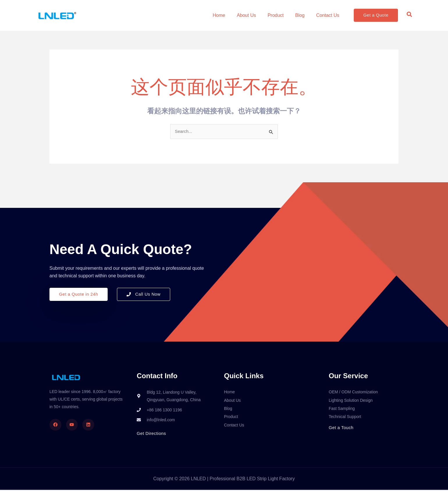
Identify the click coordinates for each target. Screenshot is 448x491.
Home (219, 15)
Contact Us (328, 15)
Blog (300, 15)
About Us (246, 15)
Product (276, 15)
